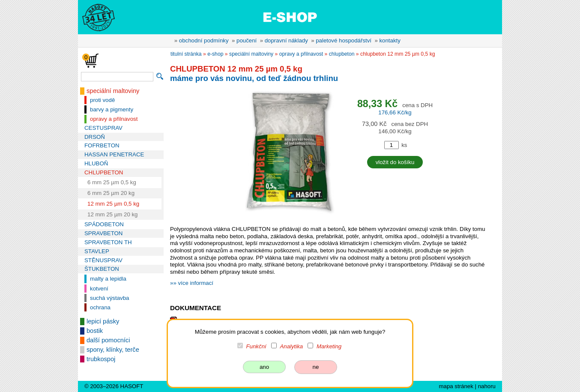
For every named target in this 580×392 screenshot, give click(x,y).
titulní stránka (186, 54)
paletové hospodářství (344, 40)
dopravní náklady (286, 40)
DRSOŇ (95, 137)
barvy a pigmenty (112, 109)
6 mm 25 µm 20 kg (111, 193)
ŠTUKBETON (102, 269)
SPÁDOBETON (104, 224)
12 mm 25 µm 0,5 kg (113, 204)
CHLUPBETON (104, 172)
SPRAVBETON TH (108, 242)
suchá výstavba (109, 298)
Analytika (291, 346)
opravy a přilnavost (114, 119)
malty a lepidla (108, 279)
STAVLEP (97, 251)
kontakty (390, 40)
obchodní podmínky (204, 40)
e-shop (215, 54)
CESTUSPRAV (103, 128)
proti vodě (102, 100)
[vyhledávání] (117, 77)
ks (404, 145)
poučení (247, 40)
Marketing (329, 346)
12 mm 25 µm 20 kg (113, 214)
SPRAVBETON (103, 233)
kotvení (99, 289)
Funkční (256, 346)
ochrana (100, 307)
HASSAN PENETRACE (114, 154)
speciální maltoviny (113, 91)
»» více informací (192, 283)
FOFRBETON (102, 145)
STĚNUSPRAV (103, 260)
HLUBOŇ (96, 163)
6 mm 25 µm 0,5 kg (112, 182)
